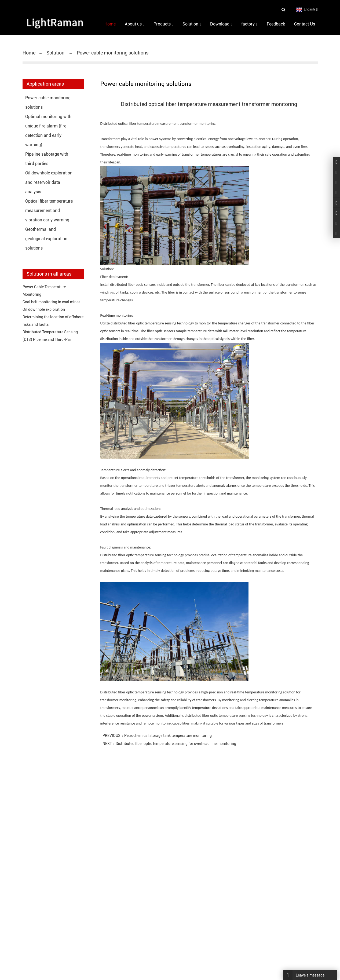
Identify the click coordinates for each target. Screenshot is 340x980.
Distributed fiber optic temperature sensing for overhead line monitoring (176, 744)
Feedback (276, 24)
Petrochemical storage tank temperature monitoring (168, 736)
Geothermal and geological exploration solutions (46, 239)
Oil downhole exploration (44, 309)
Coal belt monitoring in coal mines (51, 302)
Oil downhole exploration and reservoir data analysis (49, 182)
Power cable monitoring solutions (112, 53)
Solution (56, 53)
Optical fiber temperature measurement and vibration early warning (49, 211)
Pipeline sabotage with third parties (47, 159)
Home (29, 53)
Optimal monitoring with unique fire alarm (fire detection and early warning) (48, 131)
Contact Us (305, 24)
